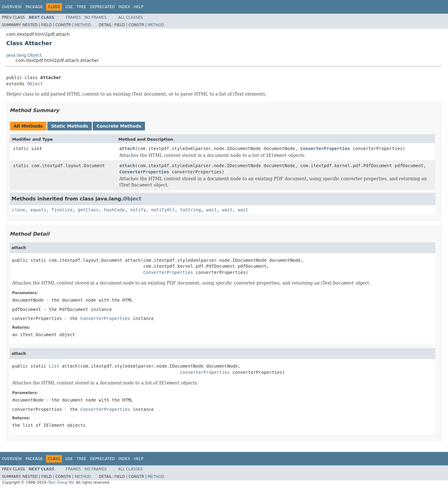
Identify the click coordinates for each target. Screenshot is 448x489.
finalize (62, 210)
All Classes (131, 17)
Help (139, 7)
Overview (12, 7)
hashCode (114, 210)
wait (212, 210)
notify (138, 210)
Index (124, 7)
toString (191, 210)
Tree (81, 7)
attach (127, 148)
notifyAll (163, 210)
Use (69, 7)
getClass (88, 210)
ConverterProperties (325, 148)
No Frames (96, 17)
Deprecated (102, 7)
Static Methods (70, 126)
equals (38, 210)
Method (83, 25)
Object (35, 84)
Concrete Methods (119, 126)
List (37, 148)
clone (19, 210)
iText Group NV (61, 482)
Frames (73, 17)
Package (34, 7)
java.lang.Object (24, 55)
